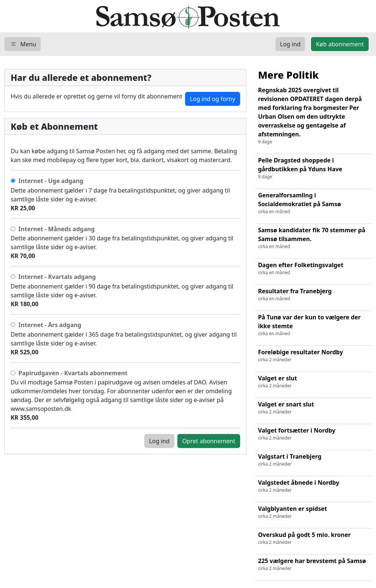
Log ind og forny (213, 99)
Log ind (159, 441)
